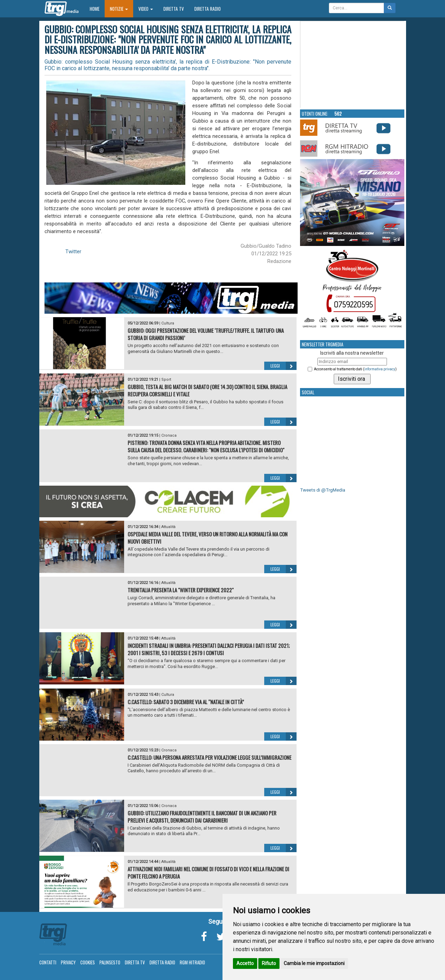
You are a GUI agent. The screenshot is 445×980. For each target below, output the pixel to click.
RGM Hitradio (192, 962)
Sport (166, 380)
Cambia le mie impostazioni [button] (314, 963)
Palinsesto (110, 962)
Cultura (168, 323)
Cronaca (169, 435)
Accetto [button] (245, 963)
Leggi (284, 366)
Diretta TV (174, 9)
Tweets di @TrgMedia (323, 490)
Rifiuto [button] (269, 963)
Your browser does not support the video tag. (353, 65)
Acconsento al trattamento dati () (355, 369)
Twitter (73, 252)
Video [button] (146, 9)
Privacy (68, 962)
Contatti (48, 962)
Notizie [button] (119, 9)
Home (97, 9)
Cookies (88, 962)
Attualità (168, 527)
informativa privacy (380, 369)
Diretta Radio (208, 9)
